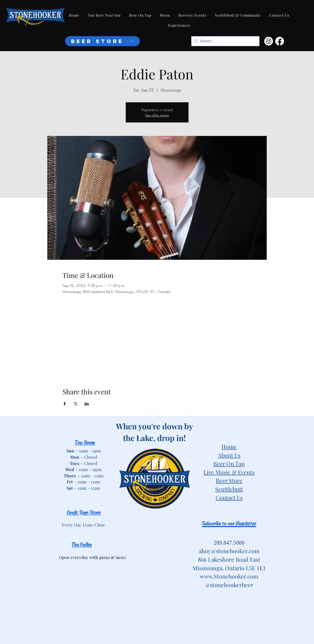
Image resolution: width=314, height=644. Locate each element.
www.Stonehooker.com (229, 576)
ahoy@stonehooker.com (229, 551)
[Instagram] (269, 41)
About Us (229, 455)
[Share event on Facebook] (65, 404)
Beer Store (229, 480)
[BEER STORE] (102, 41)
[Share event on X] (76, 404)
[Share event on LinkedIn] (87, 404)
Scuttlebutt (229, 489)
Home (229, 446)
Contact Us (229, 497)
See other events (157, 115)
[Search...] (225, 41)
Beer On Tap (229, 464)
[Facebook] (280, 41)
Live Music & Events (229, 472)
